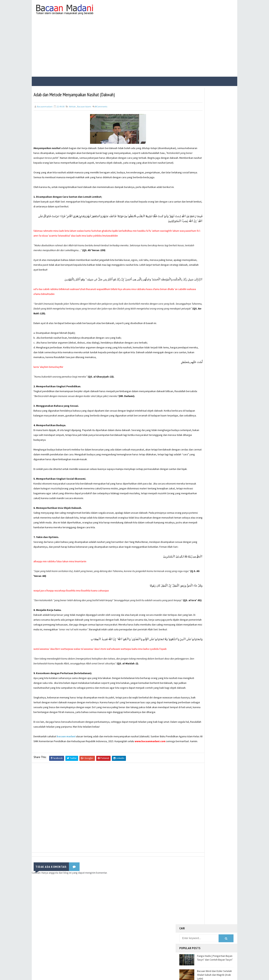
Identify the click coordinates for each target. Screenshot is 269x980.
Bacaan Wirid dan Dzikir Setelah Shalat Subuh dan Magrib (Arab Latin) (214, 135)
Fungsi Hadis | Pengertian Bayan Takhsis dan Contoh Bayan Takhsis (215, 166)
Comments (101, 104)
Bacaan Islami (84, 104)
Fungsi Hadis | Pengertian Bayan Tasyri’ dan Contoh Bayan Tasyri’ (215, 118)
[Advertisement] (134, 47)
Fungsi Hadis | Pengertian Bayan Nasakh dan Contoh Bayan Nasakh (215, 151)
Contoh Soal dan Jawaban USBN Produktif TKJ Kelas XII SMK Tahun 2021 (215, 182)
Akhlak (72, 104)
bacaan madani (66, 788)
